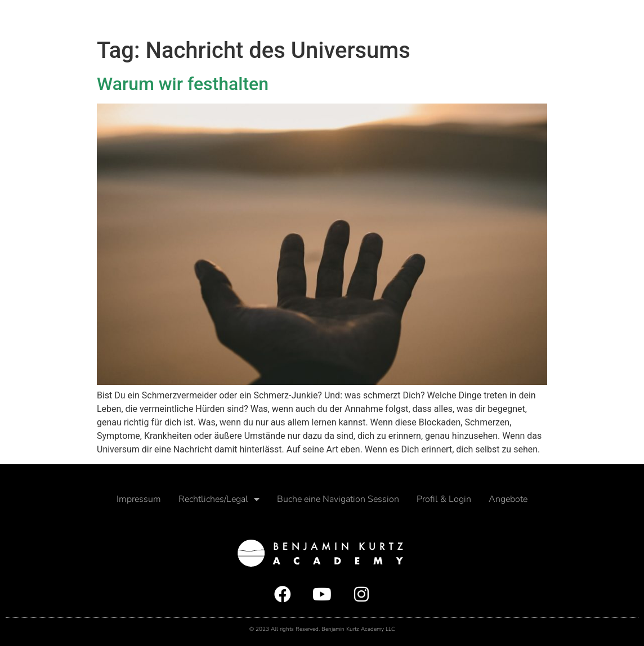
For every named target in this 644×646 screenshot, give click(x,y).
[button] (628, 16)
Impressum (139, 499)
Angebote (508, 499)
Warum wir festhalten (183, 84)
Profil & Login (444, 499)
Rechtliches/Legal (219, 499)
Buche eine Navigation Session (338, 499)
